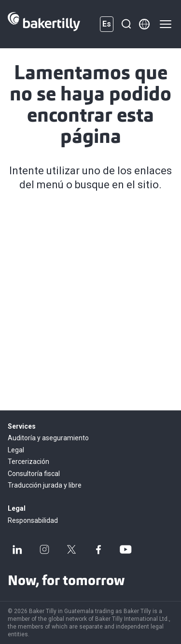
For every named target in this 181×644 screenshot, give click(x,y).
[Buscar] (126, 24)
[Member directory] (144, 24)
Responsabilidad (33, 520)
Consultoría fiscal (34, 474)
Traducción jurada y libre (45, 485)
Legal (16, 450)
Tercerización (28, 462)
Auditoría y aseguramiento (48, 438)
